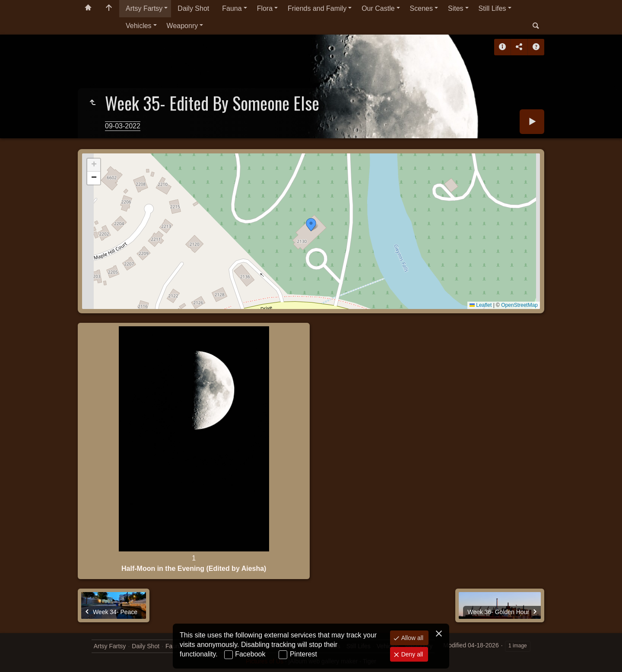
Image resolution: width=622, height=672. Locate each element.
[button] (311, 225)
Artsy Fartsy (144, 8)
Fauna (232, 8)
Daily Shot (193, 8)
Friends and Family (317, 8)
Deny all (411, 654)
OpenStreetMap (519, 305)
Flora (265, 8)
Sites (456, 8)
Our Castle (378, 8)
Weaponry (182, 26)
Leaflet (481, 305)
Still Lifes (492, 8)
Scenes (421, 8)
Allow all (411, 638)
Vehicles (139, 26)
